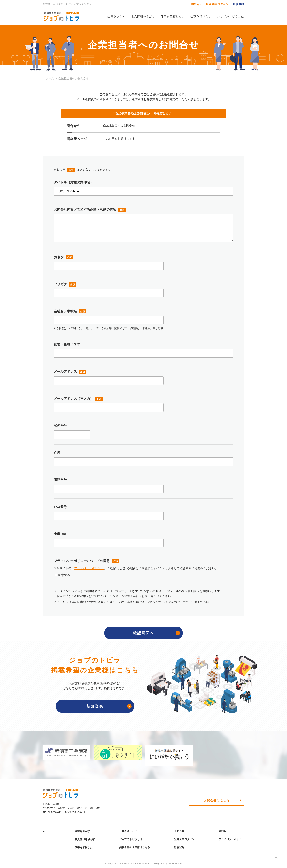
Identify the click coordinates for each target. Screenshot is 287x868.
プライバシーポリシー (89, 568)
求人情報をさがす (143, 16)
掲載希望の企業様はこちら (135, 847)
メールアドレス (65, 372)
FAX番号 (60, 507)
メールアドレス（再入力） (74, 399)
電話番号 (60, 480)
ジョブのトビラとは (231, 16)
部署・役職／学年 (67, 344)
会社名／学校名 (65, 311)
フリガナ (60, 284)
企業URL (60, 534)
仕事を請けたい (201, 16)
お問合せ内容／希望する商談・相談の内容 (85, 210)
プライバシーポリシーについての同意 (82, 561)
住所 (57, 453)
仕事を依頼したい (173, 16)
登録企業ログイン (217, 4)
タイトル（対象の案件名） (74, 182)
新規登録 (238, 4)
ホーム (47, 831)
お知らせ (179, 831)
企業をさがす (117, 16)
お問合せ (196, 4)
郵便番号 (60, 426)
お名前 (59, 257)
